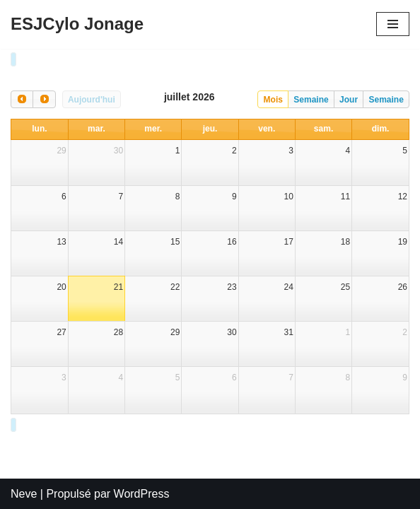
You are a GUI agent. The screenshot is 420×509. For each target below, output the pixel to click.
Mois (273, 98)
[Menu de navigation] (393, 24)
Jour (349, 98)
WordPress (142, 494)
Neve (24, 494)
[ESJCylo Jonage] (77, 24)
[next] (44, 98)
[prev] (22, 98)
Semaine (311, 98)
